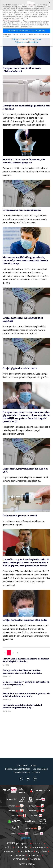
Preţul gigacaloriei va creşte (20, 368)
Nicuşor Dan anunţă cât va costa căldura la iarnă (22, 70)
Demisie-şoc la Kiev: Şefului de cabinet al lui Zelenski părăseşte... (26, 683)
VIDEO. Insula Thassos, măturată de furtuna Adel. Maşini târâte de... (26, 660)
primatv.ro (38, 844)
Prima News (10, 791)
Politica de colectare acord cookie (27, 39)
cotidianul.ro (22, 848)
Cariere (33, 766)
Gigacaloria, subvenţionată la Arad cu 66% (25, 470)
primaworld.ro (20, 859)
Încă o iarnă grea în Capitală (20, 516)
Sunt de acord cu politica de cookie (26, 31)
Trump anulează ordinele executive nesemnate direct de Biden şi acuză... (22, 672)
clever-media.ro (27, 864)
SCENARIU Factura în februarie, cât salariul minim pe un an (24, 161)
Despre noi (22, 766)
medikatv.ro (27, 851)
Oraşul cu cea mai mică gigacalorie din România (26, 107)
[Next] (18, 653)
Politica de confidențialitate (18, 769)
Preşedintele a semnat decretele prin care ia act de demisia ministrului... (26, 695)
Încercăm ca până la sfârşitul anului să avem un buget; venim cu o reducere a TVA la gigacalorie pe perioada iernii (26, 563)
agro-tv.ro (41, 851)
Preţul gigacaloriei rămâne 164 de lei (25, 620)
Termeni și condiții (22, 773)
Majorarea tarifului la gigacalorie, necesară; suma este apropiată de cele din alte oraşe (25, 261)
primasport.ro (10, 851)
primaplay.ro (23, 844)
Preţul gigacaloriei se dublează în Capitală (23, 319)
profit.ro (8, 848)
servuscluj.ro (34, 855)
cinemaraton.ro (17, 855)
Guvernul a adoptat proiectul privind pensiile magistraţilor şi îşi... (22, 706)
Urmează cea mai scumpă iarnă (22, 210)
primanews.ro (39, 848)
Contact (36, 773)
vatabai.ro (35, 859)
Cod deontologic (40, 769)
